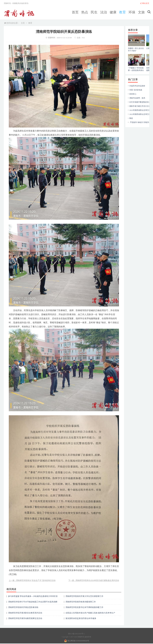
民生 (94, 12)
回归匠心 (133, 94)
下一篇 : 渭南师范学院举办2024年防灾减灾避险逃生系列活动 (94, 580)
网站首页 (145, 3)
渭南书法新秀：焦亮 (137, 98)
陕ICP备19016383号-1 (76, 634)
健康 (113, 12)
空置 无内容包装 (136, 90)
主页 (23, 23)
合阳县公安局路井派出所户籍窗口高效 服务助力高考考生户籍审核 (90, 614)
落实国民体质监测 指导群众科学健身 (81, 618)
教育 (122, 12)
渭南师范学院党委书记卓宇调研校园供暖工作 (84, 607)
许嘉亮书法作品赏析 (137, 86)
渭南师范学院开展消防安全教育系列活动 (25, 613)
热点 (85, 12)
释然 (131, 118)
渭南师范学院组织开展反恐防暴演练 (23, 607)
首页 (75, 12)
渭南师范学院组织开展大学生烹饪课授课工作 (84, 596)
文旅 (141, 12)
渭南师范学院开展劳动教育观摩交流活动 (25, 618)
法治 (104, 12)
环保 (132, 12)
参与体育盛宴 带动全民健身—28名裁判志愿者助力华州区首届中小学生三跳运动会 (33, 597)
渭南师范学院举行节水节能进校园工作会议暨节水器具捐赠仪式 (33, 603)
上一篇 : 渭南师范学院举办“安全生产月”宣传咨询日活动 (32, 580)
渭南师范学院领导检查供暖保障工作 (81, 602)
